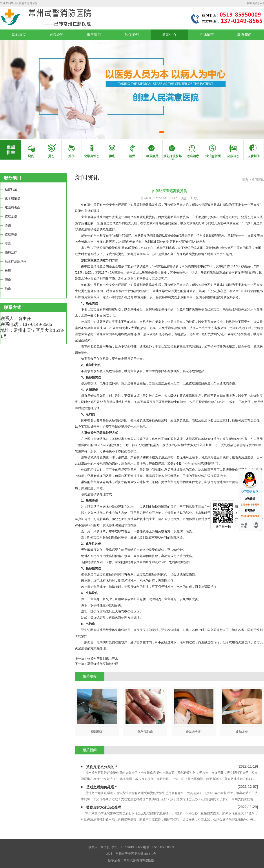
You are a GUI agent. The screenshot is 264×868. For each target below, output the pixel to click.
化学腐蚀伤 (13, 198)
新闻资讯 (258, 179)
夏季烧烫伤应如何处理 (103, 664)
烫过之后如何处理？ (102, 787)
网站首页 (19, 35)
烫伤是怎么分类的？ (102, 767)
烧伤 (8, 280)
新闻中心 (169, 35)
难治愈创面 (13, 207)
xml (262, 3)
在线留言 (207, 35)
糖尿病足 (11, 189)
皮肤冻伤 (11, 234)
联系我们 (244, 35)
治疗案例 (132, 35)
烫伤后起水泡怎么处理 (104, 807)
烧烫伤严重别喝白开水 (103, 659)
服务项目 (94, 35)
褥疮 (8, 270)
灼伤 (8, 289)
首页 (245, 179)
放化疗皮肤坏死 (16, 261)
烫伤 (8, 225)
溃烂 (8, 243)
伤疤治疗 (11, 252)
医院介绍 (56, 35)
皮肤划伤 (11, 216)
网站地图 (252, 3)
